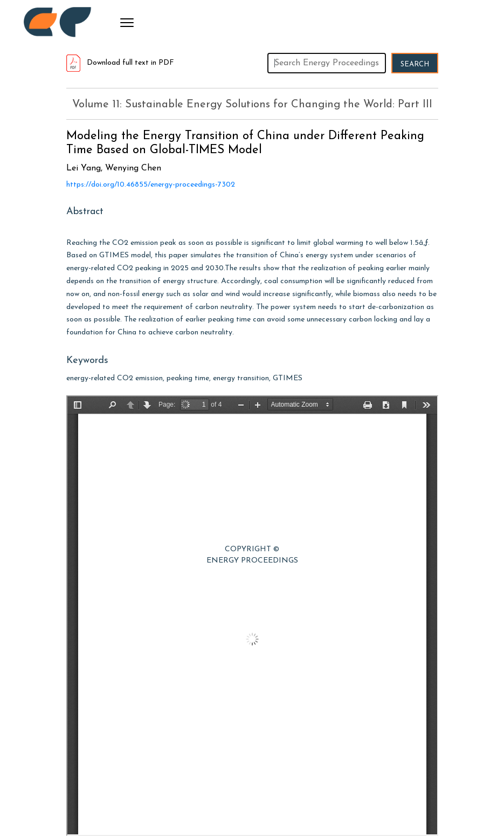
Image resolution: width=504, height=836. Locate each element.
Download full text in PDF (120, 63)
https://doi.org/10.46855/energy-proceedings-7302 (151, 185)
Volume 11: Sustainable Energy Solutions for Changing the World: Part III (252, 105)
